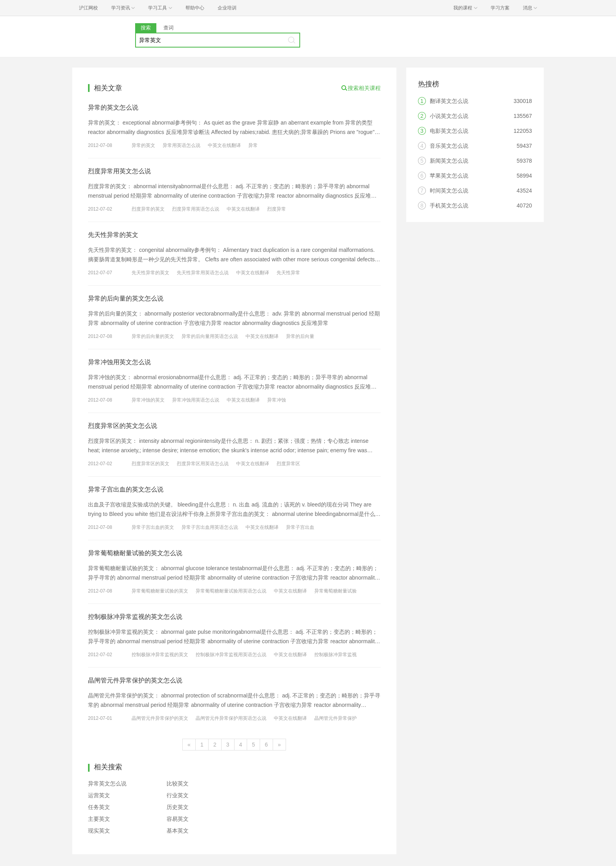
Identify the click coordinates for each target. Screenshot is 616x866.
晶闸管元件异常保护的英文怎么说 (135, 680)
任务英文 (99, 807)
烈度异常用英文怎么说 (119, 171)
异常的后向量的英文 (153, 336)
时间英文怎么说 (449, 191)
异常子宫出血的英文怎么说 (126, 489)
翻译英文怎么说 (449, 101)
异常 (253, 145)
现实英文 (99, 831)
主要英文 (99, 819)
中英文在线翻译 (224, 145)
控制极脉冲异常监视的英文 (160, 655)
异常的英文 (143, 145)
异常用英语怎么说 (181, 145)
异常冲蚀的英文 (148, 400)
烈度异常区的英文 (150, 464)
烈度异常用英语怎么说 (196, 209)
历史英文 (178, 807)
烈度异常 (277, 209)
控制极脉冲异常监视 (335, 655)
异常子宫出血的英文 (153, 527)
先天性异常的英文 (113, 235)
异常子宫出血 (300, 527)
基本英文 (178, 831)
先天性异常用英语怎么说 (203, 273)
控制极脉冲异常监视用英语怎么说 (231, 655)
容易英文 (178, 819)
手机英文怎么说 (449, 205)
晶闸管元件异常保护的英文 (160, 718)
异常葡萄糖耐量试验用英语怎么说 (231, 591)
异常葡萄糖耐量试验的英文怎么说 (135, 553)
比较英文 (178, 783)
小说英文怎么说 (449, 116)
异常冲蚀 (277, 400)
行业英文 (178, 795)
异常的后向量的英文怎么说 (126, 298)
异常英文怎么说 (107, 783)
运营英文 (99, 795)
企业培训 (227, 8)
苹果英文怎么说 (449, 176)
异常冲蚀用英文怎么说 (119, 362)
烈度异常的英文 (148, 209)
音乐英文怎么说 (449, 146)
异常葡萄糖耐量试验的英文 (160, 591)
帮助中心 (195, 8)
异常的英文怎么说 (113, 107)
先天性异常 (288, 273)
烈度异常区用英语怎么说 (203, 464)
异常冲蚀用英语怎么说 (196, 400)
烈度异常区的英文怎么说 (123, 426)
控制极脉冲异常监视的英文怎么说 (135, 617)
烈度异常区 (288, 464)
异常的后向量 (300, 336)
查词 (169, 28)
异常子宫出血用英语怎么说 (210, 527)
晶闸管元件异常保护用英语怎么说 (231, 718)
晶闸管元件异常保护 (335, 718)
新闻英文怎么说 (449, 161)
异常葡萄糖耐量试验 (335, 591)
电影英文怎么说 (449, 131)
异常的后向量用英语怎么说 (210, 336)
